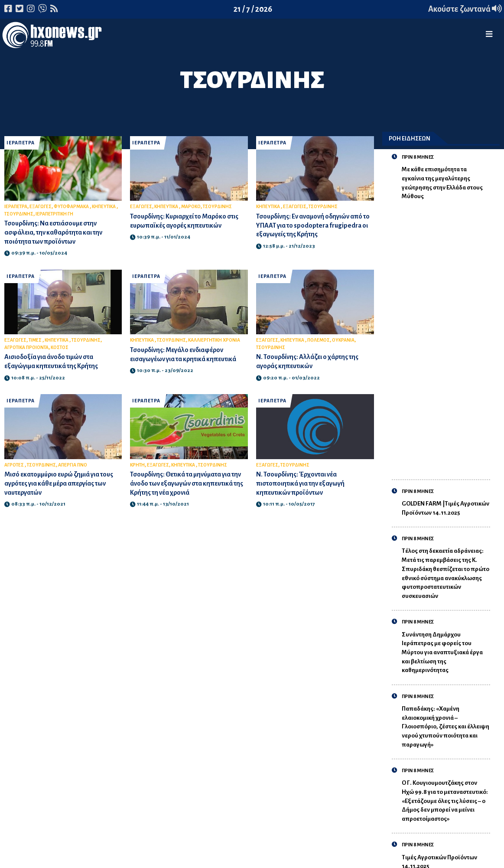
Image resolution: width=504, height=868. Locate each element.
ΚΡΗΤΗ (137, 465)
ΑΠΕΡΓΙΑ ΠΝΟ (73, 465)
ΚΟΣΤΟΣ (60, 348)
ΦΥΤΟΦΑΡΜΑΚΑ (72, 207)
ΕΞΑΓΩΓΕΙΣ (295, 207)
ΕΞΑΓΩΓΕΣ (41, 207)
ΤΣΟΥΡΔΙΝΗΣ (19, 214)
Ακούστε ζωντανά (465, 9)
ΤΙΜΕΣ (36, 340)
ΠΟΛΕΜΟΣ (319, 340)
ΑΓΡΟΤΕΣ (15, 465)
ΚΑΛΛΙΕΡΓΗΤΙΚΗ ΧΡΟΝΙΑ (214, 340)
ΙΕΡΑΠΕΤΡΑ (21, 143)
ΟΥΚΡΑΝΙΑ (343, 340)
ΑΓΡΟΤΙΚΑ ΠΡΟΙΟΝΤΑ (26, 348)
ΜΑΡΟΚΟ (191, 207)
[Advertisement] (446, 335)
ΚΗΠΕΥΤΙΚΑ (104, 207)
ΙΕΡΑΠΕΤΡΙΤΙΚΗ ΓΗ (54, 214)
